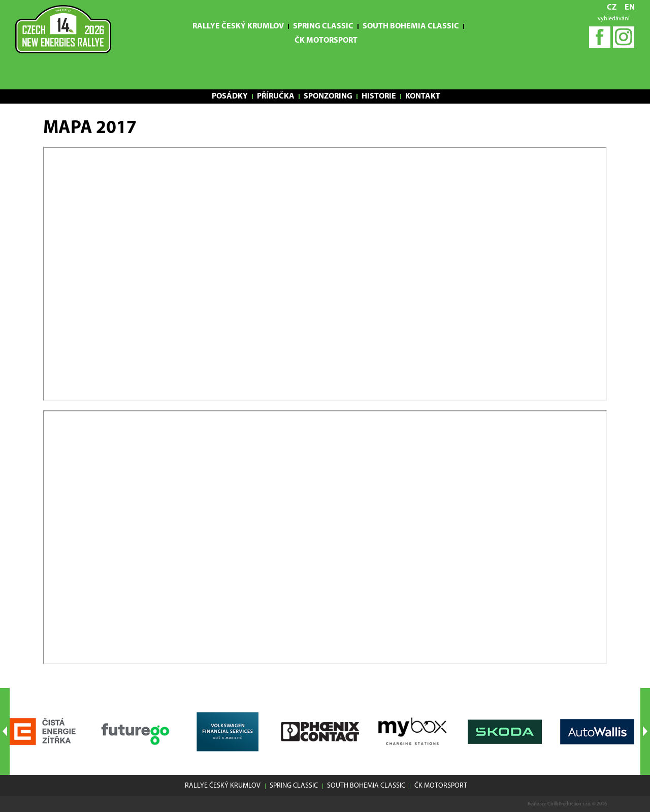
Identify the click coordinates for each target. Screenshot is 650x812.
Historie (379, 96)
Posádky (230, 96)
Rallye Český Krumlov (238, 26)
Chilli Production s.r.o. (569, 804)
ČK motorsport (326, 41)
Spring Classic (323, 26)
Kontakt (423, 96)
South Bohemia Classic (411, 26)
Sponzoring (328, 96)
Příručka (276, 96)
